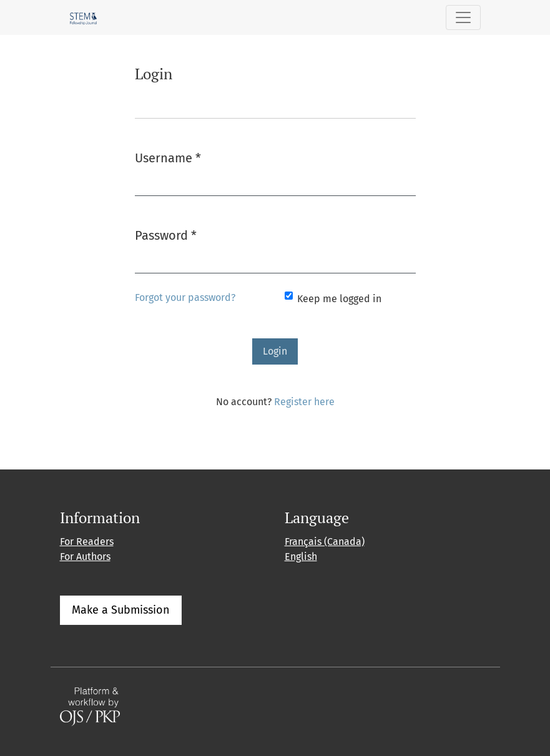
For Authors (85, 557)
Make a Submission (121, 610)
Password (166, 234)
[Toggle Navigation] (463, 17)
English (301, 557)
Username (168, 157)
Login (275, 351)
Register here (304, 402)
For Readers (87, 542)
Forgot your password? (185, 297)
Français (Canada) (325, 542)
